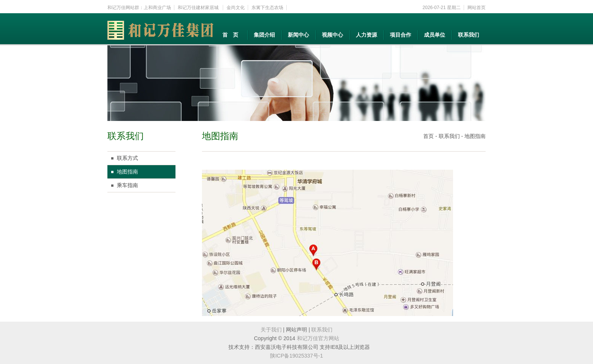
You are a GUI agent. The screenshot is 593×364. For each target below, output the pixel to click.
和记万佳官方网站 (318, 338)
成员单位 (435, 35)
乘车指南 (127, 185)
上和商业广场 (157, 8)
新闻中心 (298, 35)
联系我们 (469, 35)
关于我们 (271, 330)
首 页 (230, 35)
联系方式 (127, 158)
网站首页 (477, 8)
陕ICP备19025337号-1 (296, 356)
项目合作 (401, 35)
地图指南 (127, 172)
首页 (428, 136)
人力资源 (366, 35)
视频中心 (332, 35)
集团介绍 (264, 35)
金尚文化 (236, 8)
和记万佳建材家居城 (199, 8)
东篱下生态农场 (267, 8)
